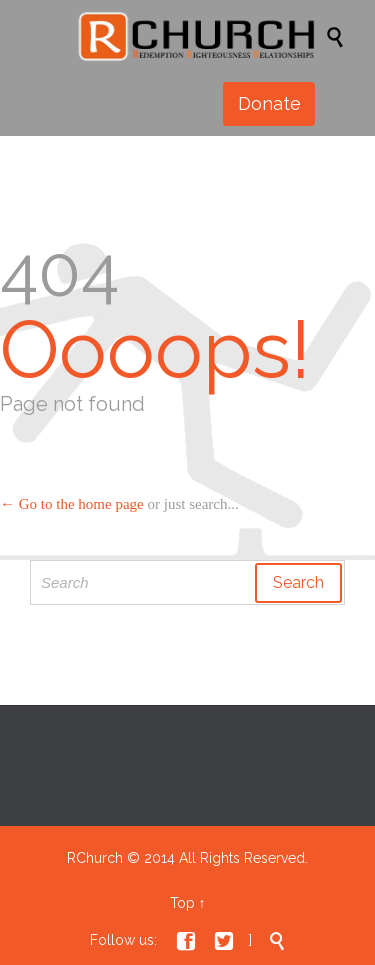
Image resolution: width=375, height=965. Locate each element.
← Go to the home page (72, 504)
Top (182, 903)
